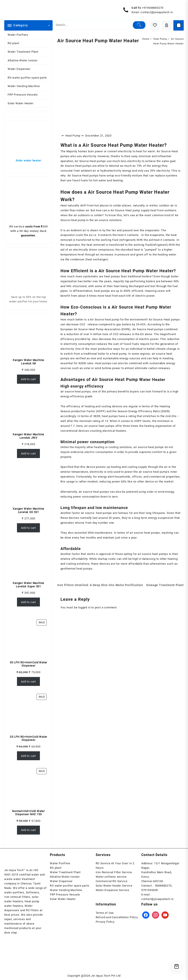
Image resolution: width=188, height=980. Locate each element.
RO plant (13, 43)
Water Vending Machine (24, 86)
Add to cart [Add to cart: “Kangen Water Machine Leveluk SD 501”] (28, 528)
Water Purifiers (18, 35)
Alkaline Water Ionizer (23, 60)
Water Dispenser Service (112, 890)
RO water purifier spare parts (27, 78)
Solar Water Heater (20, 103)
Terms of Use (105, 913)
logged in (84, 623)
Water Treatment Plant (23, 52)
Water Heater (153, 388)
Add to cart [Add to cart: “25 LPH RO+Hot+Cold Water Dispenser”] (28, 756)
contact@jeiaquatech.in (157, 12)
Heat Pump (73, 140)
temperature (69, 261)
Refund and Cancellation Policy (117, 917)
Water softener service (111, 877)
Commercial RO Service (112, 881)
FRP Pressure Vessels (23, 95)
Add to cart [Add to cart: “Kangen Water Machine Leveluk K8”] (28, 379)
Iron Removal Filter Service (114, 872)
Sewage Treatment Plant (164, 596)
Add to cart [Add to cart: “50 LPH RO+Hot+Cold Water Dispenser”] (28, 682)
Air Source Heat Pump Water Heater (102, 43)
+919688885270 (153, 8)
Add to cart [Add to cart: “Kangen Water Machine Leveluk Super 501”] (28, 602)
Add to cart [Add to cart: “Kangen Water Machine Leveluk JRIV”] (28, 453)
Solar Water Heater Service (114, 886)
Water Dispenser (19, 69)
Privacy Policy (105, 922)
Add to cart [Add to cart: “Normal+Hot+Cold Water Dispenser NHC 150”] (28, 830)
